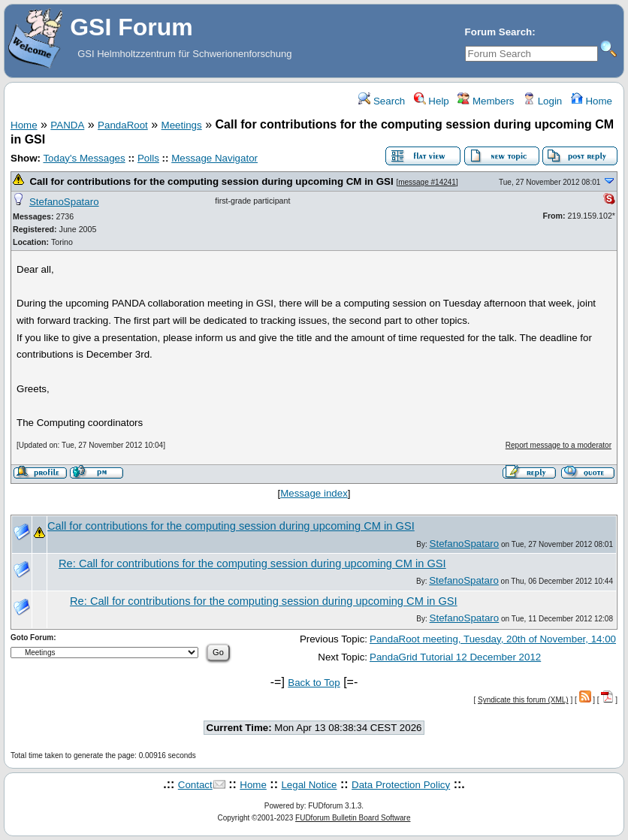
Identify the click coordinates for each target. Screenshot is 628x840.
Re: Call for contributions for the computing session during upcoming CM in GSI (252, 564)
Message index (314, 493)
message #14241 (427, 182)
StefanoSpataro (64, 202)
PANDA (67, 125)
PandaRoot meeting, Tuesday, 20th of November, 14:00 (493, 639)
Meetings (182, 125)
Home (592, 101)
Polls (148, 158)
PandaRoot (123, 125)
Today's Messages (84, 158)
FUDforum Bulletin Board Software (353, 818)
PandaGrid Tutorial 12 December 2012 (455, 657)
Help (432, 101)
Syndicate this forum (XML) (523, 700)
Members (486, 101)
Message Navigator (214, 158)
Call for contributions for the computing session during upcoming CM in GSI (211, 181)
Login (542, 101)
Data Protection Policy (401, 785)
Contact (195, 785)
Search (382, 101)
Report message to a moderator (559, 445)
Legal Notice (309, 785)
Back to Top (314, 683)
